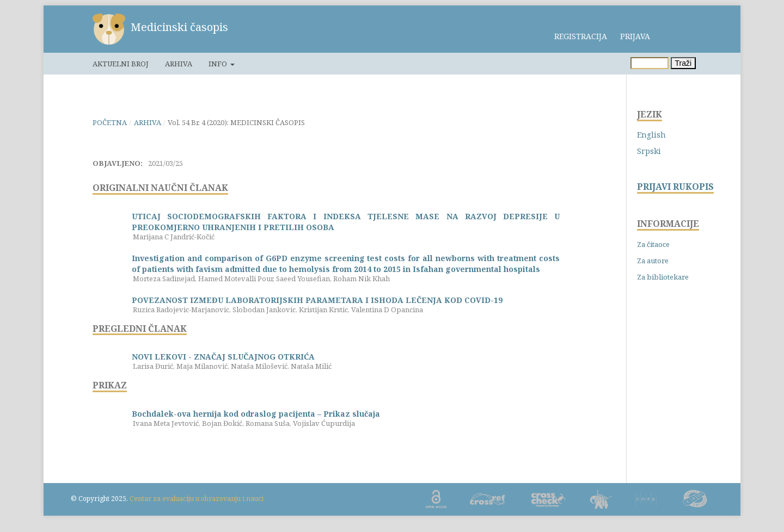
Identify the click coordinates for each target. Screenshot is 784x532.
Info (219, 64)
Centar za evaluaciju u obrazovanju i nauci (197, 499)
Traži (684, 63)
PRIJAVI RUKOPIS (675, 187)
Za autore (653, 261)
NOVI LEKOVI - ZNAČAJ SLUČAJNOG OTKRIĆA (223, 357)
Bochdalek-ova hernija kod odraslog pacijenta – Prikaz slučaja (256, 414)
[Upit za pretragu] (650, 63)
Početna (110, 122)
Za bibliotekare (663, 277)
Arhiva (179, 64)
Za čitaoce (653, 244)
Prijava (635, 36)
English (651, 135)
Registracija (581, 36)
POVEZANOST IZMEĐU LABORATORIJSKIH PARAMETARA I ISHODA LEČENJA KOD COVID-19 (317, 300)
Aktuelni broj (121, 64)
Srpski (649, 151)
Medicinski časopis (179, 27)
